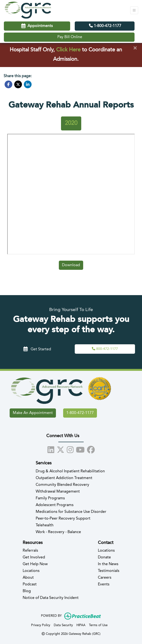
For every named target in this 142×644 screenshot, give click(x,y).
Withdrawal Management (58, 492)
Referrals (30, 551)
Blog (27, 591)
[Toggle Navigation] (134, 10)
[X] (61, 449)
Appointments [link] (37, 26)
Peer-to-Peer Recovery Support (63, 519)
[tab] (71, 123)
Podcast (30, 584)
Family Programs (50, 498)
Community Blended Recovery (62, 485)
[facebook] (91, 449)
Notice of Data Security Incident (51, 598)
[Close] (135, 48)
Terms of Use (98, 625)
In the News (108, 564)
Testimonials (109, 571)
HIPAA (81, 625)
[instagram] (70, 449)
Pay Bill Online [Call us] (70, 37)
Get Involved (34, 557)
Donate (104, 557)
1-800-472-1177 (105, 26)
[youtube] (80, 449)
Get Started (37, 349)
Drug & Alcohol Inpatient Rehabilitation (70, 471)
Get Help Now (35, 564)
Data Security (63, 625)
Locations (31, 571)
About (28, 578)
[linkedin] (51, 449)
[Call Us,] (105, 349)
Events (104, 584)
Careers (105, 578)
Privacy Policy (41, 625)
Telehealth (45, 525)
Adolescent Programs (55, 505)
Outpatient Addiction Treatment (64, 478)
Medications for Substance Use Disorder (71, 512)
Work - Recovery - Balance (58, 532)
